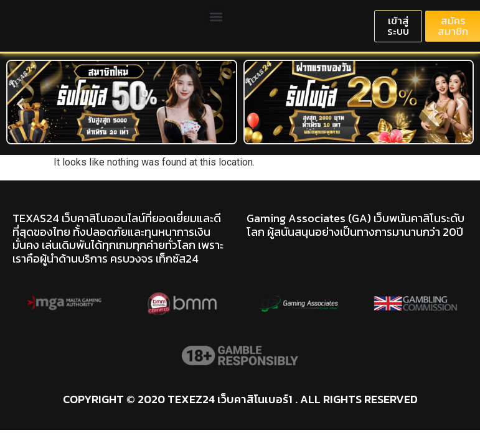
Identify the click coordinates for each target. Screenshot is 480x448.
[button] (216, 16)
